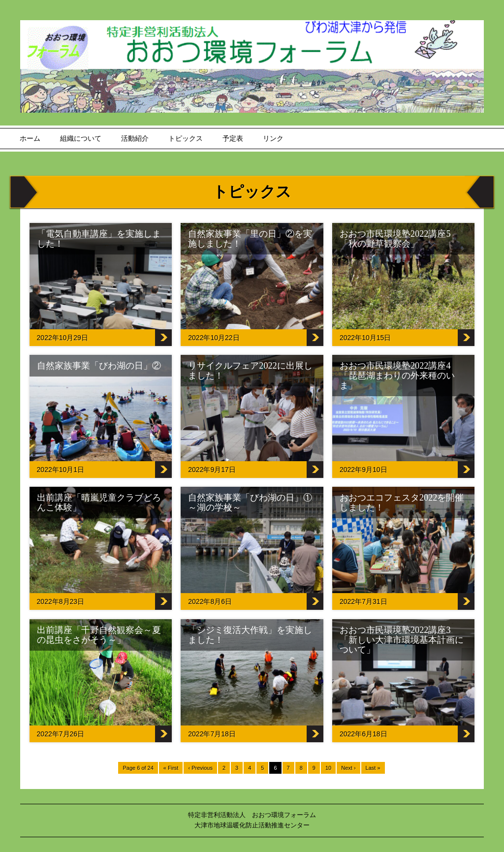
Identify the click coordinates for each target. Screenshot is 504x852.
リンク (273, 139)
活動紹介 (135, 139)
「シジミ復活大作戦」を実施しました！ (250, 635)
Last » (373, 768)
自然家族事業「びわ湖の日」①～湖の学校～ (250, 503)
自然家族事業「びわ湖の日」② (99, 366)
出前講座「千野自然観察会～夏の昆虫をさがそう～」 (99, 635)
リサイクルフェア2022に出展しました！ (250, 371)
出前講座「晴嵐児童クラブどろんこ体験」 (99, 503)
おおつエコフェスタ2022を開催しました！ (402, 503)
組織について (81, 139)
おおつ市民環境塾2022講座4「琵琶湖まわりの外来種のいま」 (397, 376)
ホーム (30, 139)
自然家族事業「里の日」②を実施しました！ (250, 239)
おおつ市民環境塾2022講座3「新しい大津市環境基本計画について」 (402, 640)
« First (171, 768)
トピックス (186, 139)
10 (328, 768)
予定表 (233, 139)
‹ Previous (200, 768)
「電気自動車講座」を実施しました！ (99, 239)
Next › (348, 768)
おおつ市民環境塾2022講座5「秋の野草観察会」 (395, 239)
